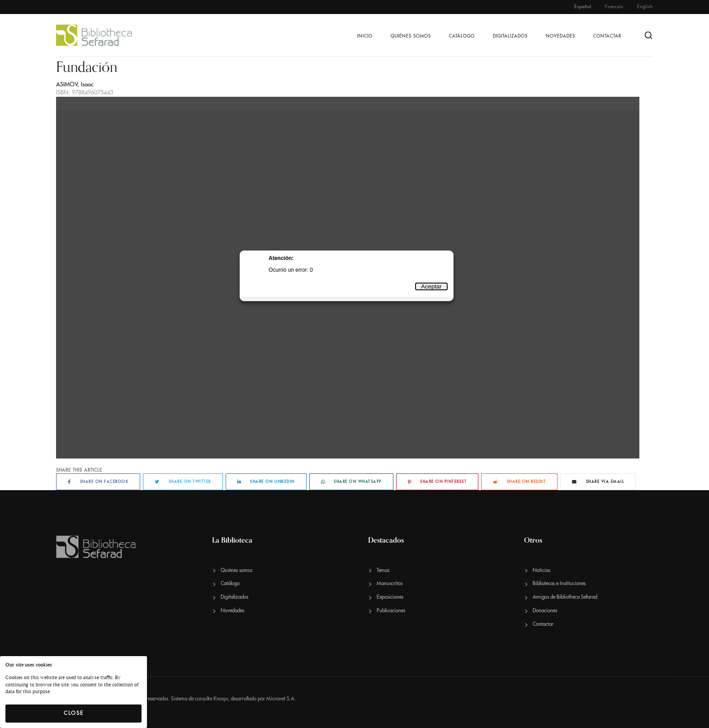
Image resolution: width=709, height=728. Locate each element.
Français (614, 7)
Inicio (365, 36)
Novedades (560, 36)
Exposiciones (390, 597)
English (645, 7)
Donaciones (545, 611)
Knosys (221, 699)
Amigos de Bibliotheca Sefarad (565, 597)
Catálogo (462, 36)
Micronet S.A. (281, 699)
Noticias (541, 570)
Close (74, 713)
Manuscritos (390, 584)
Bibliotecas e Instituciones (559, 584)
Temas (383, 570)
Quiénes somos (411, 36)
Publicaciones (391, 611)
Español (583, 7)
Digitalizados (510, 36)
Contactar (607, 36)
